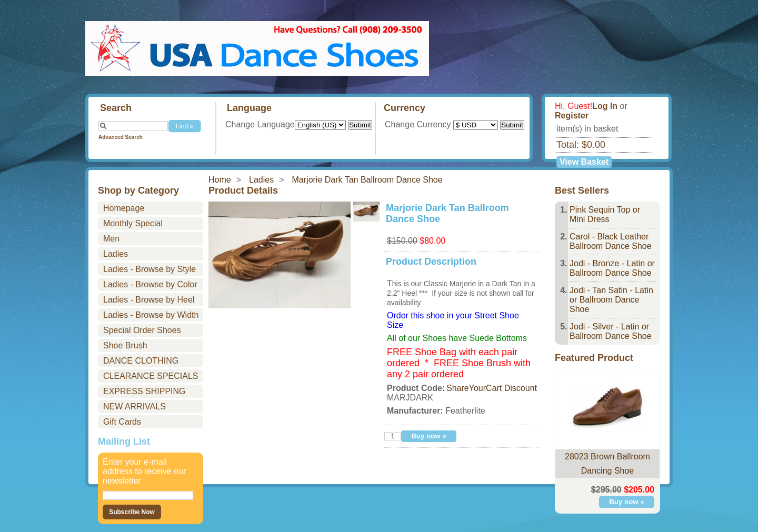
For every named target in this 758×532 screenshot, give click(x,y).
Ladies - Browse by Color (150, 284)
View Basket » (584, 163)
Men (111, 239)
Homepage (124, 208)
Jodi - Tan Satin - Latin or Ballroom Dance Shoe (611, 300)
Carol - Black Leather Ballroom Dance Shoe (611, 241)
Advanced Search (121, 137)
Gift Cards (122, 422)
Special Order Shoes (142, 330)
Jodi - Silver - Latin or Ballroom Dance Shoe (611, 331)
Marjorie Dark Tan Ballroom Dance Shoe (367, 180)
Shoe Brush (125, 345)
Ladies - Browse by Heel (149, 300)
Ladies (261, 180)
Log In (605, 106)
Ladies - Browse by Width (151, 315)
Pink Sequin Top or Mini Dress (605, 214)
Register (572, 116)
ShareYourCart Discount (492, 388)
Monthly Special (133, 223)
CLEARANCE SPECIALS (151, 376)
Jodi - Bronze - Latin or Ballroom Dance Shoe (612, 268)
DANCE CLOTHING (141, 361)
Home (220, 180)
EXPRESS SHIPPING (144, 391)
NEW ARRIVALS (134, 406)
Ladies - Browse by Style (149, 269)
